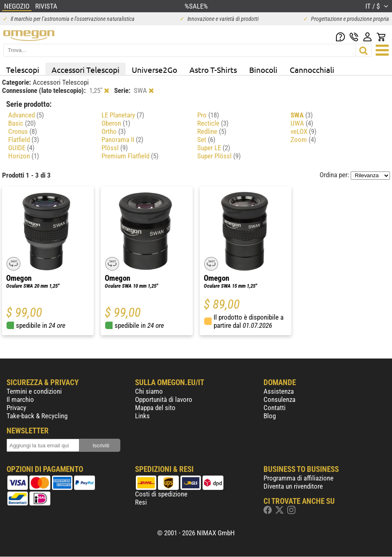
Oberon (116, 123)
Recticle (213, 123)
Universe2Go (154, 70)
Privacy (16, 408)
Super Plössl (219, 156)
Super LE (214, 148)
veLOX (303, 131)
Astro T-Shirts (213, 70)
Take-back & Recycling (37, 416)
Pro (208, 115)
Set (206, 140)
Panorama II (122, 140)
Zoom (303, 140)
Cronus (23, 131)
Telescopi (23, 70)
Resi (141, 502)
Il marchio (20, 399)
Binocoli (263, 70)
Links (142, 416)
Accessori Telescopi (86, 70)
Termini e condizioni (34, 391)
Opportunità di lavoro (164, 399)
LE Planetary (123, 115)
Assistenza (279, 391)
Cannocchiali (312, 70)
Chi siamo (149, 391)
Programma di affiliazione (299, 478)
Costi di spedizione (161, 494)
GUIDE (21, 148)
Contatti (275, 408)
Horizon (24, 156)
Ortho (114, 131)
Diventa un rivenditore (293, 486)
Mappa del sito (155, 408)
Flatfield (24, 140)
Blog (270, 416)
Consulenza (279, 399)
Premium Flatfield (130, 156)
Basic (22, 123)
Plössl (115, 148)
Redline (212, 131)
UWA (302, 123)
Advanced (26, 115)
